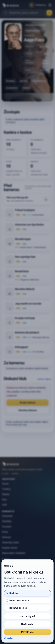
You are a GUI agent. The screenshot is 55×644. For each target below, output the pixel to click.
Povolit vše (27, 632)
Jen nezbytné (28, 616)
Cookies (9, 638)
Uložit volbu (28, 624)
